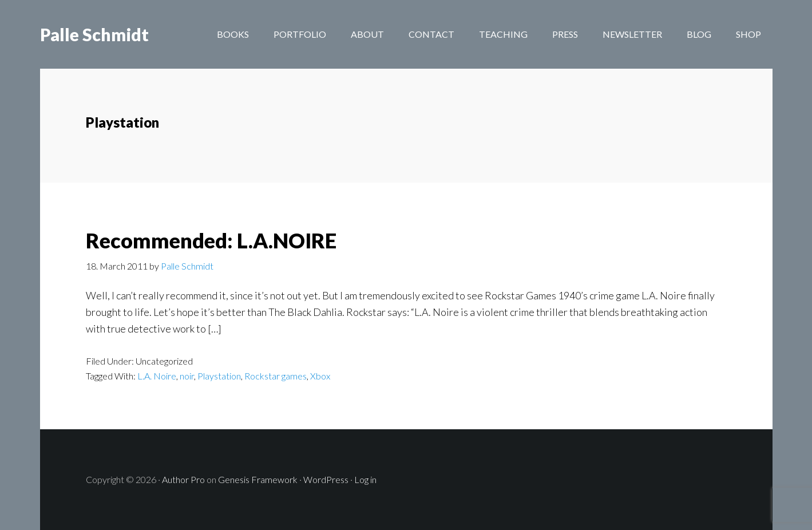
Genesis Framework (258, 479)
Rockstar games (276, 376)
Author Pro (183, 479)
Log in (365, 479)
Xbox (320, 376)
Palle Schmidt (94, 34)
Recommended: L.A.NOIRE (211, 240)
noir (187, 376)
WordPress (326, 479)
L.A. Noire (157, 376)
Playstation (219, 376)
